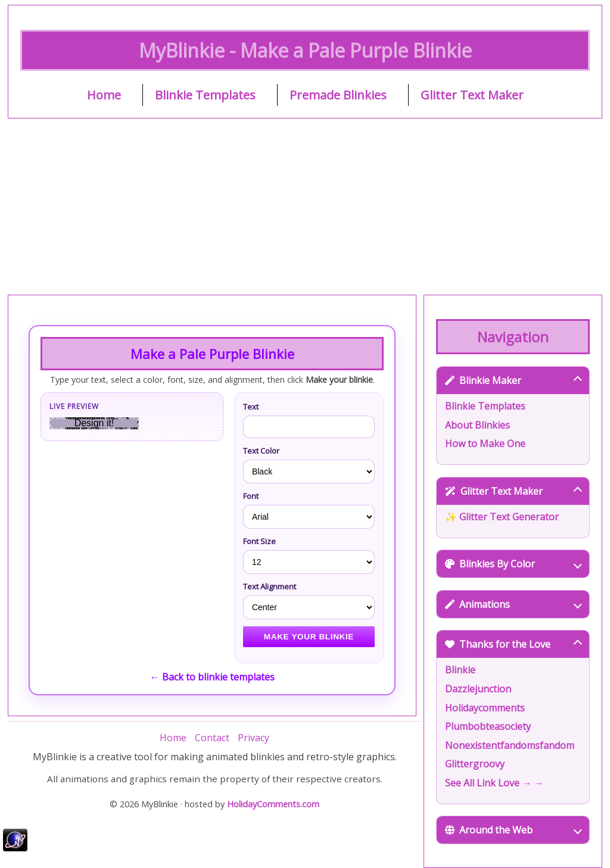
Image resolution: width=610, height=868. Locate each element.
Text (251, 407)
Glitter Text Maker (472, 95)
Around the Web (513, 830)
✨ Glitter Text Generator (502, 517)
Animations (513, 604)
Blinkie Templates (205, 95)
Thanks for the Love (513, 644)
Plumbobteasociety (488, 726)
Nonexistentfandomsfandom (510, 745)
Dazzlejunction (478, 689)
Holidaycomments (485, 708)
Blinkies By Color (513, 564)
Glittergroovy (475, 764)
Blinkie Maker (513, 380)
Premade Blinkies (338, 95)
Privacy (253, 738)
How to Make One (485, 444)
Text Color (261, 451)
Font (251, 496)
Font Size (259, 541)
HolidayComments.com (273, 804)
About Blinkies (477, 425)
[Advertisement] (305, 207)
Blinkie (460, 670)
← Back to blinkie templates (212, 677)
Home (104, 95)
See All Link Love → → (494, 783)
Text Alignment (270, 586)
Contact (212, 738)
